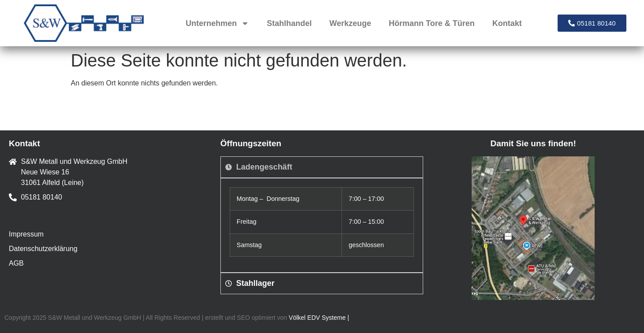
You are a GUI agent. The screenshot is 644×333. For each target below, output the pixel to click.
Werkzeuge (350, 23)
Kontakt (507, 23)
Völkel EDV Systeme (317, 318)
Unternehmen (217, 23)
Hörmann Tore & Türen (432, 23)
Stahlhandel (289, 23)
